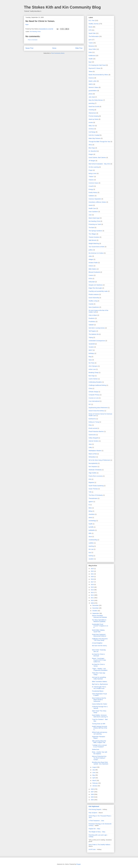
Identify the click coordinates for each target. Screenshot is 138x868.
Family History (93, 192)
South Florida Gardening (96, 486)
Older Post (79, 48)
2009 (92, 603)
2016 (92, 585)
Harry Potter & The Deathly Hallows (99, 845)
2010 (92, 600)
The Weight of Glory (95, 832)
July (94, 770)
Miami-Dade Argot (94, 218)
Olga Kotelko (93, 473)
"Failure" (91, 177)
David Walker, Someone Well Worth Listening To (100, 716)
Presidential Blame (98, 691)
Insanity (91, 304)
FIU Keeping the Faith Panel (97, 65)
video (90, 256)
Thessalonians (93, 498)
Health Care (92, 208)
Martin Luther (93, 81)
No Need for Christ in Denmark (98, 655)
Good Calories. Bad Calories (97, 158)
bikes (90, 508)
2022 (92, 571)
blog (90, 357)
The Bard (91, 228)
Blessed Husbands (94, 272)
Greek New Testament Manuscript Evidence (99, 635)
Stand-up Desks (93, 119)
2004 (92, 800)
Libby (90, 447)
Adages (91, 259)
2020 (92, 577)
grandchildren (93, 91)
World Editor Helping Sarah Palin (98, 631)
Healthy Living (93, 301)
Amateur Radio (93, 263)
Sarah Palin (92, 33)
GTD (90, 30)
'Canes (91, 43)
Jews (90, 444)
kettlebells (92, 530)
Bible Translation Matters (100, 682)
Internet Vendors (94, 441)
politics (91, 250)
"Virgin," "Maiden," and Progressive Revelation (100, 669)
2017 (92, 582)
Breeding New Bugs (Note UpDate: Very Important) (100, 763)
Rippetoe (91, 482)
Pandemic (92, 318)
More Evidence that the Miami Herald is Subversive (99, 700)
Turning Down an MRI (99, 724)
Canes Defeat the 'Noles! (100, 704)
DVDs (90, 279)
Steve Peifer (92, 49)
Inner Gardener (93, 212)
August (95, 767)
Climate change (93, 392)
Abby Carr (92, 126)
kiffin (90, 533)
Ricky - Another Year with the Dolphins (100, 753)
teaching (91, 546)
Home (54, 48)
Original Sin (92, 829)
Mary (99, 829)
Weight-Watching (94, 243)
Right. (27, 25)
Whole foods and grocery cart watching (100, 733)
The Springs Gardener (95, 231)
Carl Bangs (92, 132)
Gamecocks (92, 435)
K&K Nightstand (94, 806)
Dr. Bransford (93, 151)
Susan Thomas (93, 489)
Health (91, 59)
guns (90, 40)
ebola (90, 518)
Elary (90, 425)
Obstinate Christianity (95, 470)
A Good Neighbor (97, 643)
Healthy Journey (94, 24)
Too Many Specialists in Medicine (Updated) (99, 621)
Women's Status (94, 87)
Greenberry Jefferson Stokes (97, 202)
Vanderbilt (92, 344)
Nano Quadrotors (94, 307)
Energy (91, 189)
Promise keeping (94, 116)
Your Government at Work (96, 247)
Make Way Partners (95, 138)
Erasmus (91, 78)
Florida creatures (94, 294)
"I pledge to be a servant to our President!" (99, 746)
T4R (90, 492)
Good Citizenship (94, 298)
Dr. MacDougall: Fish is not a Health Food (99, 688)
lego (90, 62)
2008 (92, 789)
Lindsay (91, 837)
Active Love (92, 369)
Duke (90, 52)
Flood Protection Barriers (96, 431)
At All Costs (92, 849)
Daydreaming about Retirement (98, 408)
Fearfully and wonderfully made (98, 291)
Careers (91, 275)
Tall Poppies (92, 331)
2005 (92, 797)
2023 (92, 569)
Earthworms (92, 419)
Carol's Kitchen (93, 379)
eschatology (92, 521)
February (95, 783)
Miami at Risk (93, 454)
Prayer (91, 170)
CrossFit (91, 186)
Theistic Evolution (94, 237)
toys (90, 552)
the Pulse (91, 363)
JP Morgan (92, 161)
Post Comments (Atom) (58, 53)
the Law (91, 549)
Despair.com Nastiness (96, 285)
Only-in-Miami (93, 315)
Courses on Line (94, 398)
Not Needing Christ (35, 32)
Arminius (91, 129)
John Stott (92, 97)
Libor (90, 215)
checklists (92, 514)
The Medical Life (94, 334)
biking (90, 511)
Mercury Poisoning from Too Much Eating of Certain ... (99, 758)
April (94, 778)
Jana (90, 817)
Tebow (91, 71)
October (95, 611)
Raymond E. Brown (95, 68)
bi (89, 505)
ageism (91, 502)
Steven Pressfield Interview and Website (99, 616)
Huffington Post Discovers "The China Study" (100, 640)
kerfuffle (91, 527)
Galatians (91, 196)
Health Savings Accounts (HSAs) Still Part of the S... (100, 728)
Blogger (79, 864)
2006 (92, 794)
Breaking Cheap (93, 373)
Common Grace (93, 183)
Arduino (91, 266)
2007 (92, 792)
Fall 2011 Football (94, 135)
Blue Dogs (92, 148)
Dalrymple (92, 282)
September (96, 613)
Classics (91, 180)
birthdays (91, 353)
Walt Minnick (92, 240)
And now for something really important (99, 678)
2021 (92, 574)
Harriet (91, 205)
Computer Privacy (94, 395)
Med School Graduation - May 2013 (99, 164)
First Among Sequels (95, 809)
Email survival (93, 428)
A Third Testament (94, 821)
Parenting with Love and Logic (98, 835)
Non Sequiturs (93, 467)
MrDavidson (92, 457)
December (96, 605)
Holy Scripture (93, 813)
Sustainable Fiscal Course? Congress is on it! (100, 626)
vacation (91, 559)
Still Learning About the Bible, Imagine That (99, 742)
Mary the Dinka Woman (96, 100)
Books (91, 27)
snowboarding (93, 540)
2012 (92, 595)
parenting (91, 103)
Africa (90, 145)
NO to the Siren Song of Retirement (99, 460)
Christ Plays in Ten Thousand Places (100, 816)
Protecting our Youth (95, 224)
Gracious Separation (95, 199)
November (96, 608)
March (94, 781)
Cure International (94, 401)
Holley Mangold (93, 438)
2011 (92, 598)
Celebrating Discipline (95, 382)
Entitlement (92, 56)
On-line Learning (94, 167)
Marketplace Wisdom (95, 451)
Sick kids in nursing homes (97, 328)
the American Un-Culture (96, 253)
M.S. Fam (92, 20)
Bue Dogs (92, 376)
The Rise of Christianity (96, 495)
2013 (92, 592)
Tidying (91, 337)
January (95, 786)
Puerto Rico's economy (96, 476)
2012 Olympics (93, 366)
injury (90, 360)
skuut (90, 537)
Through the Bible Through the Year (99, 142)
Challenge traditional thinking (97, 385)
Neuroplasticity (93, 463)
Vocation (91, 347)
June (94, 773)
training (91, 556)
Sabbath (91, 325)
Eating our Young (94, 422)
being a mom (93, 173)
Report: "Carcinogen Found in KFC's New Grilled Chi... (99, 660)
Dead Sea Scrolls (94, 107)
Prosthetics (92, 322)
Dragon (91, 154)
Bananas (91, 46)
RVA (90, 479)
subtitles (91, 543)
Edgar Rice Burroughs (95, 288)
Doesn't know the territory (96, 411)
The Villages (92, 234)
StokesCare (96, 749)
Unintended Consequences (97, 341)
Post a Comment (33, 40)
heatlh (90, 524)
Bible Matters (93, 269)
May (94, 775)
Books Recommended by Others (98, 75)
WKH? (91, 350)
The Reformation (94, 36)
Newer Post (29, 48)
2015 (92, 587)
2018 (92, 579)
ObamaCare (92, 113)
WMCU (91, 84)
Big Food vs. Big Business (100, 684)
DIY (90, 404)
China (90, 388)
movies (91, 122)
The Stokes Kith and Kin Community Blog (62, 7)
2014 (92, 590)
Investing (91, 110)
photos (91, 94)
